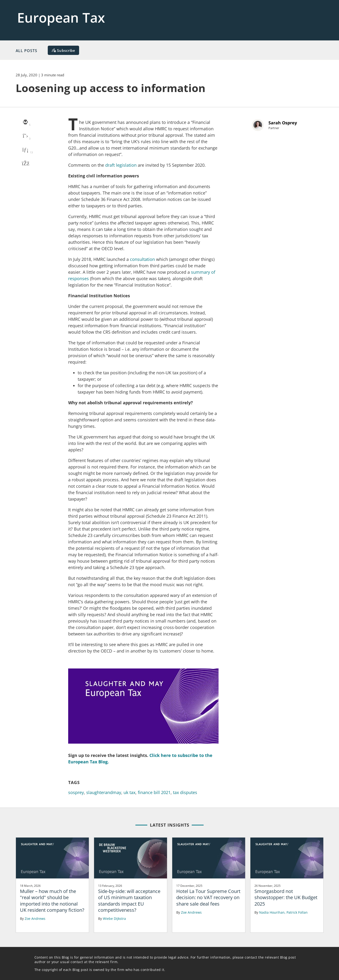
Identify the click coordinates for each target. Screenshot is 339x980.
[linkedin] (25, 150)
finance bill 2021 (154, 792)
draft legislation (121, 165)
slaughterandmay (104, 792)
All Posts (27, 51)
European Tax (61, 17)
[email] (25, 122)
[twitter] (25, 136)
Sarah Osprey (283, 123)
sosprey (76, 792)
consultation (142, 259)
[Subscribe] (63, 50)
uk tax (129, 792)
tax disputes (185, 792)
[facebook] (25, 164)
